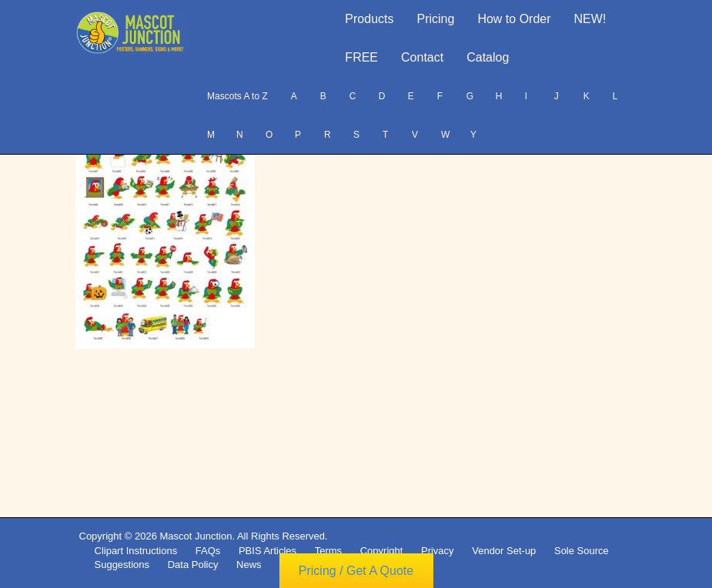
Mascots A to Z (237, 96)
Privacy (438, 551)
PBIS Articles (267, 551)
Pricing (436, 19)
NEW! (590, 19)
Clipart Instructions (136, 551)
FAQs (208, 551)
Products (369, 19)
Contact (422, 57)
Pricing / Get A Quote (356, 571)
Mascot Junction (196, 536)
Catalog (488, 57)
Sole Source (582, 551)
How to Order (514, 19)
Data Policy (193, 565)
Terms (328, 551)
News (249, 565)
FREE (361, 57)
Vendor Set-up (504, 551)
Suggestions (122, 565)
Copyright (382, 551)
